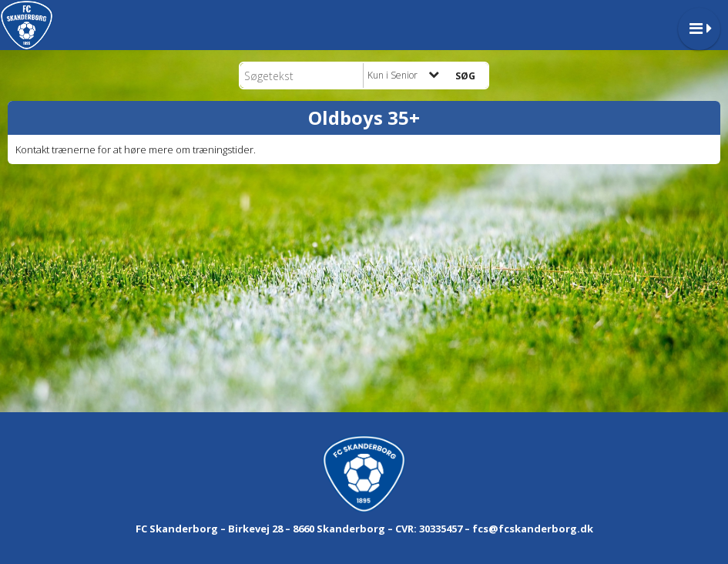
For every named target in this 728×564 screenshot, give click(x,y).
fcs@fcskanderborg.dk (533, 529)
